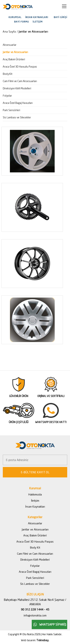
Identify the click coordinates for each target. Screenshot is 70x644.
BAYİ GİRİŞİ (60, 17)
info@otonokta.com (35, 615)
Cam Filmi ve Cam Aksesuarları (20, 81)
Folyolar (7, 96)
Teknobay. (43, 640)
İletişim (35, 500)
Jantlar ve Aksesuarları (33, 32)
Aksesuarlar (10, 45)
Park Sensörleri (11, 110)
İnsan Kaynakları (35, 506)
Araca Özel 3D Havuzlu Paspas (20, 67)
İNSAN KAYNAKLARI (37, 17)
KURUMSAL (15, 17)
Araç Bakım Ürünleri (14, 59)
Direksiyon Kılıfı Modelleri (17, 88)
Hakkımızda (35, 494)
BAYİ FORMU (22, 22)
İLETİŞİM (38, 22)
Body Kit (8, 74)
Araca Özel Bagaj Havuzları (18, 103)
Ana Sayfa (9, 32)
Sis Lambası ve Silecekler (17, 117)
